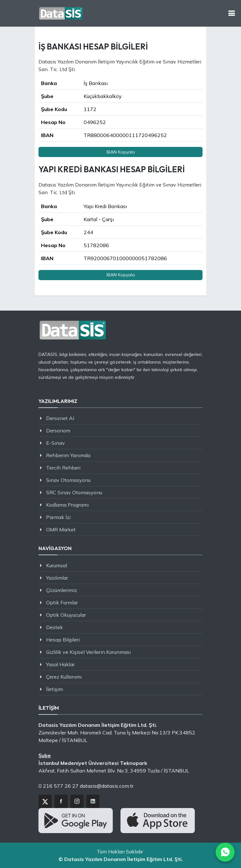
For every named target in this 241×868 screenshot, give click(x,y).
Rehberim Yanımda (68, 455)
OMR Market (61, 529)
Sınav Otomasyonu (68, 480)
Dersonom (58, 431)
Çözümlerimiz (62, 590)
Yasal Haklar (60, 664)
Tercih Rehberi (63, 468)
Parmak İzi (58, 517)
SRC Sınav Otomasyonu (74, 492)
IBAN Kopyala (121, 152)
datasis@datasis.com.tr (107, 786)
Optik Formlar (62, 602)
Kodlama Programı (67, 505)
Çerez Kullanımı (64, 677)
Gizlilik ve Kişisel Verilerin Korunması (88, 652)
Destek (55, 627)
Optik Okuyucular (66, 615)
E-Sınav (55, 443)
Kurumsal (57, 565)
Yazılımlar (57, 578)
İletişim (55, 689)
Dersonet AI (60, 418)
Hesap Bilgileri (63, 640)
